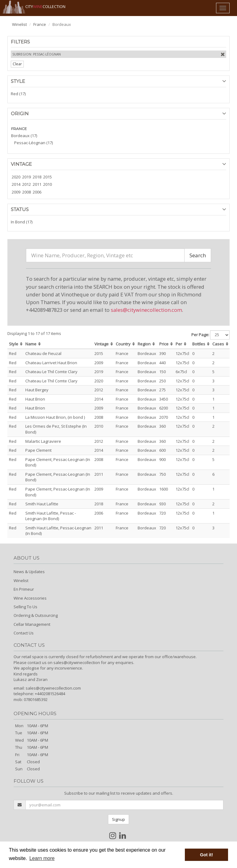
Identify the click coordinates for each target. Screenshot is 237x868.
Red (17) (18, 94)
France (40, 24)
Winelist (19, 24)
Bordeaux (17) (24, 136)
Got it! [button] (206, 855)
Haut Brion (35, 399)
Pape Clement (38, 450)
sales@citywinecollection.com (146, 310)
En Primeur (24, 589)
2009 (16, 192)
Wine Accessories (30, 598)
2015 (48, 177)
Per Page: (200, 335)
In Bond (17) (22, 222)
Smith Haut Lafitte (42, 504)
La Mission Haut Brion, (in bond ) (55, 417)
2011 (37, 184)
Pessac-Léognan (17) (33, 143)
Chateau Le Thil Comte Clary (51, 372)
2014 (16, 184)
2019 (27, 177)
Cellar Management (32, 624)
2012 (27, 184)
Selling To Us (25, 607)
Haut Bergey (37, 390)
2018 (37, 177)
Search (198, 255)
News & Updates (29, 572)
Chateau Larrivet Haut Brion (51, 363)
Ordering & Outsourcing (36, 615)
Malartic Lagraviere (43, 441)
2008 (27, 192)
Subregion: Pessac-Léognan (37, 54)
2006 (37, 192)
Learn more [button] (42, 858)
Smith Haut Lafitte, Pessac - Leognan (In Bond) (51, 516)
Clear (17, 64)
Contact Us (24, 633)
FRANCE (19, 129)
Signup (118, 819)
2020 (16, 177)
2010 (48, 184)
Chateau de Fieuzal (43, 353)
